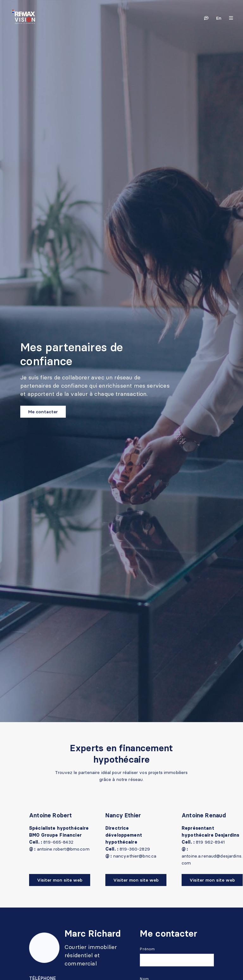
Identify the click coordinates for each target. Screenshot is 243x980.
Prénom (147, 949)
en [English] (219, 18)
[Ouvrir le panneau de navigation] (229, 18)
